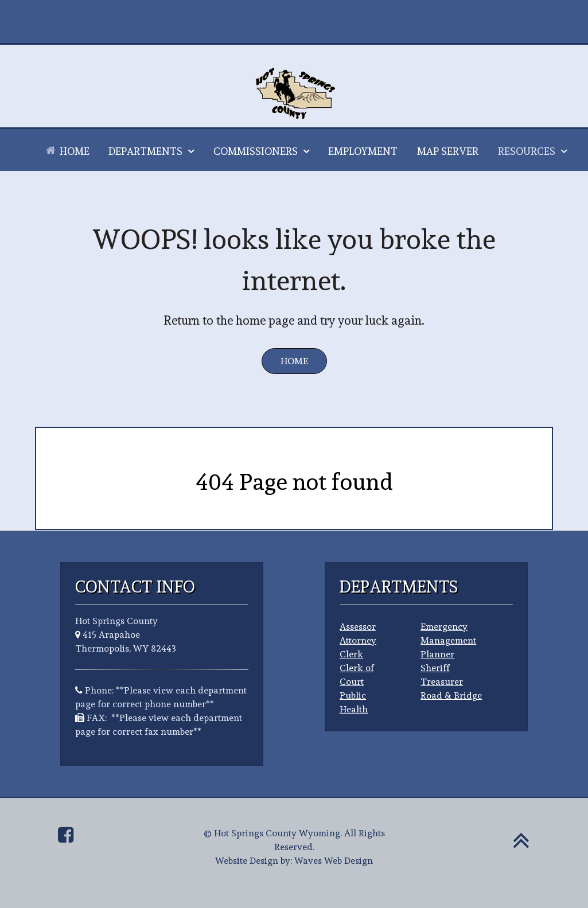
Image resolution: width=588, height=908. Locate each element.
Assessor (358, 627)
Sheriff (435, 668)
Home (294, 361)
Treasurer (442, 682)
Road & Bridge (451, 695)
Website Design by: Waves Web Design (294, 861)
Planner (437, 654)
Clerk (351, 654)
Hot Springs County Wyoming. (278, 833)
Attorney (358, 640)
